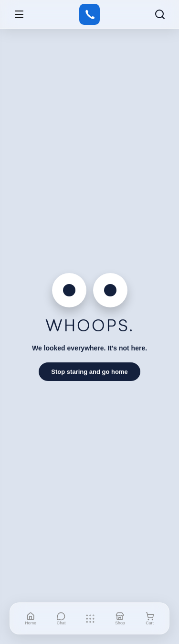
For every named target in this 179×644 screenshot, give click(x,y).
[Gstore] (89, 14)
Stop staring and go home (89, 372)
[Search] (160, 14)
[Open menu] (19, 14)
